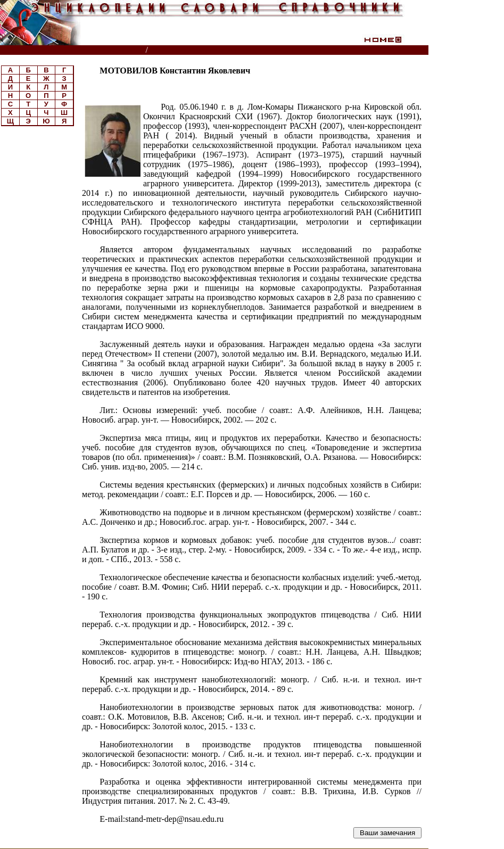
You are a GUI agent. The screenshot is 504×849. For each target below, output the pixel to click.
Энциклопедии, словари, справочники (73, 50)
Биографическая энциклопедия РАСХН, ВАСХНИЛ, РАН (254, 50)
